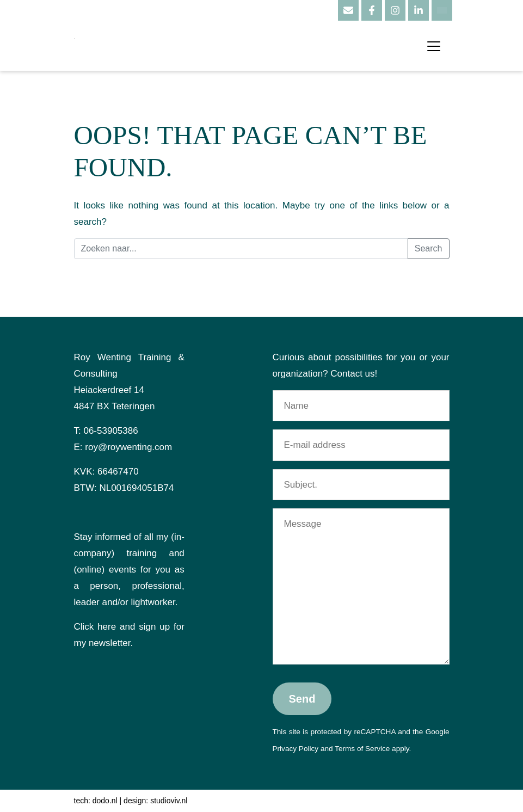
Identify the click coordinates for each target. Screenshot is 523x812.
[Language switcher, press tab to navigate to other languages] (442, 10)
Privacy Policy (296, 749)
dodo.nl (105, 801)
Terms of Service (362, 749)
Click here (95, 627)
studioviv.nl (169, 801)
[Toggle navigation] (434, 46)
